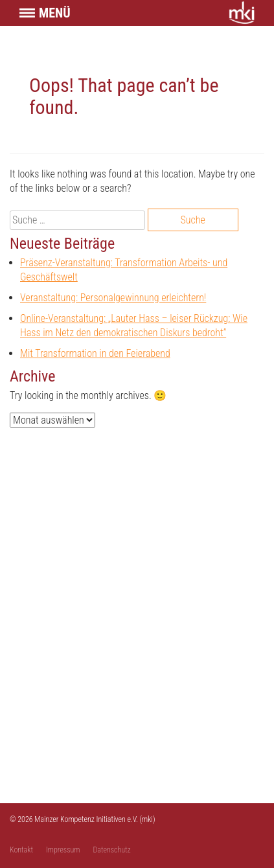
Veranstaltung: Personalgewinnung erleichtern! (113, 298)
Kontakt (21, 850)
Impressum (63, 850)
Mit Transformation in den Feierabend (95, 353)
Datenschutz (112, 850)
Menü (55, 13)
